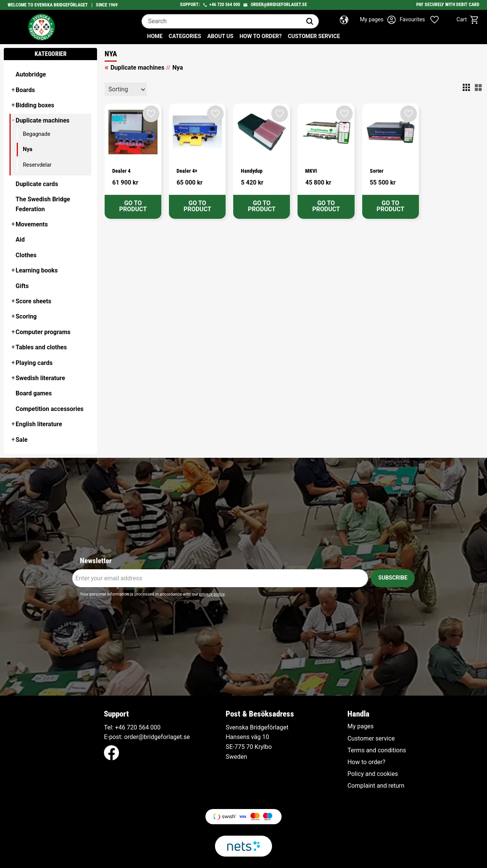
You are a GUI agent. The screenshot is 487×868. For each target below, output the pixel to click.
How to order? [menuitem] (260, 36)
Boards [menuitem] (25, 90)
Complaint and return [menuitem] (376, 786)
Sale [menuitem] (21, 440)
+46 (213, 5)
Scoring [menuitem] (26, 316)
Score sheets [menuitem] (33, 301)
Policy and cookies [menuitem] (373, 774)
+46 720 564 (132, 727)
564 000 (233, 5)
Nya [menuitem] (28, 149)
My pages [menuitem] (360, 726)
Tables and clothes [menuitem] (41, 347)
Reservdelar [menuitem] (37, 165)
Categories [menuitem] (185, 36)
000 (155, 727)
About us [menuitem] (220, 36)
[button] (425, 20)
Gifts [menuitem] (22, 286)
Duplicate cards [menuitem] (37, 184)
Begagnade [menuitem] (37, 134)
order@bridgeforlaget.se (279, 5)
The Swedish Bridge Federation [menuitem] (43, 204)
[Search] (310, 21)
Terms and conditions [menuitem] (377, 750)
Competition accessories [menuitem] (50, 409)
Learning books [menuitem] (37, 270)
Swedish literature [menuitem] (40, 378)
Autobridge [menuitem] (31, 74)
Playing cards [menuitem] (34, 363)
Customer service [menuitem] (314, 36)
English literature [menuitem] (39, 424)
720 (221, 5)
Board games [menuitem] (34, 393)
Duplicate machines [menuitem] (43, 120)
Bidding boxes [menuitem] (35, 105)
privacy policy (212, 594)
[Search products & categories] (221, 21)
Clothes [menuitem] (26, 255)
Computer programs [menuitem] (43, 332)
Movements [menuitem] (32, 224)
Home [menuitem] (155, 36)
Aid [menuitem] (20, 240)
